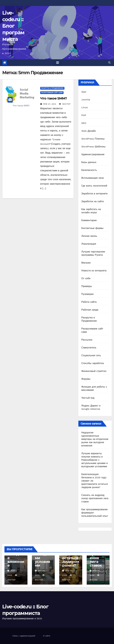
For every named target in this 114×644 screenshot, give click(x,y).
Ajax (84, 92)
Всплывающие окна (93, 178)
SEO (84, 123)
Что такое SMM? (54, 98)
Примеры (87, 286)
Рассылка (87, 340)
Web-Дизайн (89, 131)
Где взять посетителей (94, 186)
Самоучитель (89, 348)
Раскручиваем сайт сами (52, 93)
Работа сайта (89, 302)
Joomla (86, 100)
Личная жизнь (89, 236)
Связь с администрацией (24, 636)
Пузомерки (87, 294)
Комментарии (89, 220)
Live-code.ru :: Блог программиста (13, 26)
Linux (85, 107)
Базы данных (89, 162)
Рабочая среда (90, 310)
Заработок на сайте (93, 201)
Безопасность (89, 170)
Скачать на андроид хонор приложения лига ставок (95, 498)
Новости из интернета (94, 271)
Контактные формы (92, 228)
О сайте (47, 636)
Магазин (86, 263)
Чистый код (88, 398)
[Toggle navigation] (58, 63)
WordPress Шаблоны (93, 147)
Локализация (89, 244)
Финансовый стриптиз (94, 371)
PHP (84, 115)
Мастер (65, 104)
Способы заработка (93, 363)
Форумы (86, 379)
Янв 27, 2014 (50, 104)
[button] (109, 63)
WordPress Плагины (93, 139)
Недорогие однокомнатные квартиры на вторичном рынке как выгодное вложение (95, 439)
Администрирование (93, 154)
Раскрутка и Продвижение (52, 88)
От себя (86, 278)
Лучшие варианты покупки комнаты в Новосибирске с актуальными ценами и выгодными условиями (95, 460)
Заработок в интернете (94, 194)
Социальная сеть (91, 355)
